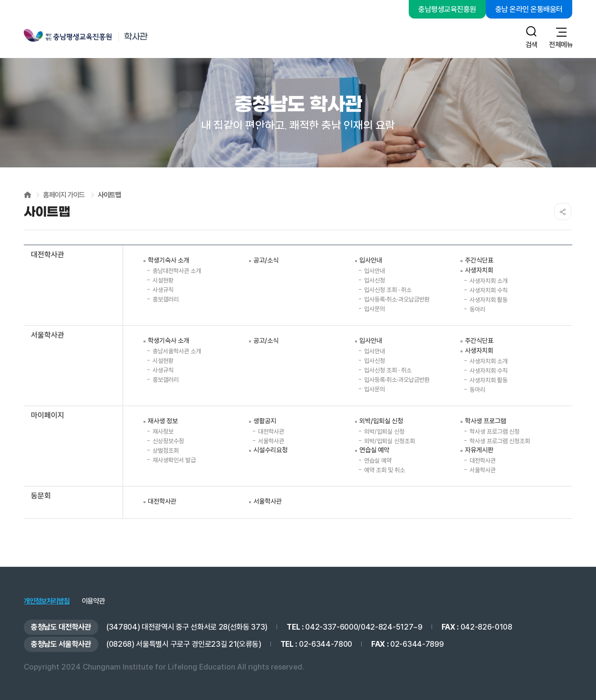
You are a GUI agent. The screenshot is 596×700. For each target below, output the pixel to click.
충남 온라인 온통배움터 (529, 9)
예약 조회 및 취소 (385, 470)
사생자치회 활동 (489, 300)
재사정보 (163, 432)
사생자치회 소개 (489, 281)
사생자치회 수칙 (489, 290)
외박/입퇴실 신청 (381, 421)
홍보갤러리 (166, 299)
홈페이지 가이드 (64, 195)
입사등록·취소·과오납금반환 (397, 299)
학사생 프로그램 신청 (495, 432)
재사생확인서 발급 (174, 460)
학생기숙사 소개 (168, 260)
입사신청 (375, 280)
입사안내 (371, 260)
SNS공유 (563, 212)
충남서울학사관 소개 (177, 351)
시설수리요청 (270, 450)
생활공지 (265, 421)
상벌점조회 (166, 451)
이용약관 (93, 601)
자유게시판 (479, 450)
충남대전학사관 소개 (177, 271)
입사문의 (375, 309)
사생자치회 (479, 270)
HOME (28, 195)
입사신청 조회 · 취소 (388, 290)
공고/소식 (266, 260)
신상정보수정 (168, 441)
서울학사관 (271, 441)
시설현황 (163, 280)
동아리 (477, 309)
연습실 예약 (374, 450)
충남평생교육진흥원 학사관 (103, 37)
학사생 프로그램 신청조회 (500, 441)
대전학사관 (271, 432)
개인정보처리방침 (47, 601)
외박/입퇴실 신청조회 (389, 441)
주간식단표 (479, 260)
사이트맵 (109, 195)
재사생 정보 (163, 421)
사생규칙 (163, 290)
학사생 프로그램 (485, 421)
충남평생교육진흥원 (447, 9)
